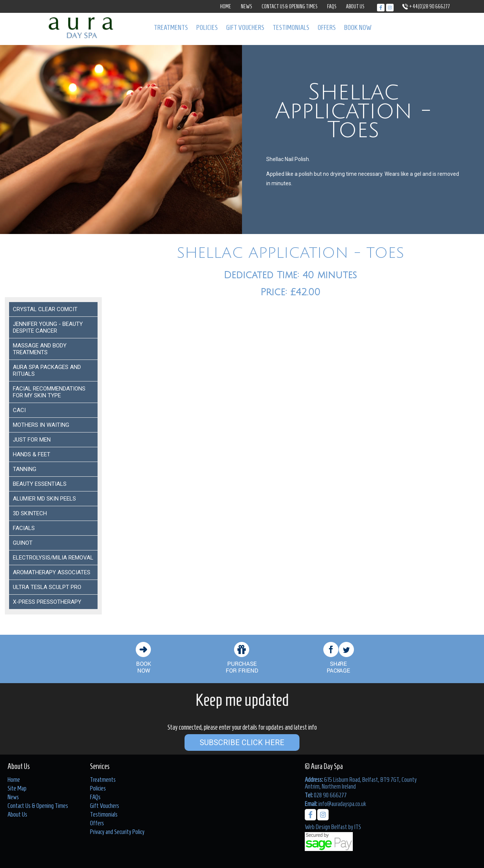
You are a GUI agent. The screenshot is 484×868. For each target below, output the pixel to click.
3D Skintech (30, 513)
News (246, 7)
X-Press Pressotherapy (47, 602)
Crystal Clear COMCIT (45, 309)
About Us (355, 7)
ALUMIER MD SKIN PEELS (44, 499)
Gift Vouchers (245, 27)
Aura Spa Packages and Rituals (47, 370)
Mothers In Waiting (41, 425)
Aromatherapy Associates (52, 572)
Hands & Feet (32, 454)
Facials (24, 528)
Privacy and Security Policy (117, 832)
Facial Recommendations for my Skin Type (49, 392)
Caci (19, 410)
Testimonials (291, 27)
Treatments (171, 27)
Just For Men (32, 440)
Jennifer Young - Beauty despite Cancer (48, 327)
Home (226, 7)
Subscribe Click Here (242, 742)
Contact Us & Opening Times (289, 7)
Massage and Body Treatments (40, 349)
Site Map (17, 788)
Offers (327, 27)
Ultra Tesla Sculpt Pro (47, 587)
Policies (207, 27)
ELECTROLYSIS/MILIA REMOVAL (53, 558)
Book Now (358, 27)
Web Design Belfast (326, 827)
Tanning (25, 469)
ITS (358, 827)
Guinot (23, 543)
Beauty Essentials (40, 484)
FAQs (332, 7)
